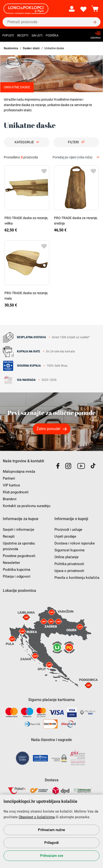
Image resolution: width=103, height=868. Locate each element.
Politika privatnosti (69, 564)
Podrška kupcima (16, 570)
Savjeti (37, 36)
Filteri (73, 142)
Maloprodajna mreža (19, 472)
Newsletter (11, 563)
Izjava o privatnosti (69, 571)
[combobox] (76, 157)
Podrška (52, 36)
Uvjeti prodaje (65, 536)
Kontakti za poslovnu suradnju (27, 506)
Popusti (8, 36)
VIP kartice (11, 485)
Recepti (23, 36)
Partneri (9, 478)
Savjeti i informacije (19, 530)
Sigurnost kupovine (70, 550)
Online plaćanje (66, 557)
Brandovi (10, 499)
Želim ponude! (48, 429)
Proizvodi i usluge (68, 530)
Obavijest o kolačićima (37, 817)
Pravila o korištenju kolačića (77, 578)
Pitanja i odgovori (17, 576)
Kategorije (24, 142)
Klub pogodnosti (16, 492)
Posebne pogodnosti (19, 556)
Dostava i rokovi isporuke (75, 543)
